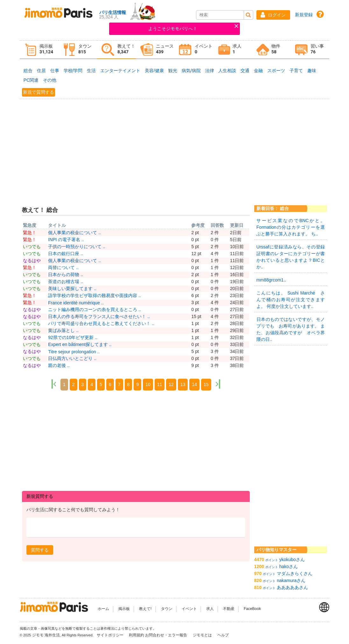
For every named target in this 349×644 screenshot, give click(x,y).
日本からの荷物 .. (66, 275)
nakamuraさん (291, 580)
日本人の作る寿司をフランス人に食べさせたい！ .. (99, 316)
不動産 (229, 609)
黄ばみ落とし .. (63, 330)
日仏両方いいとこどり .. (72, 358)
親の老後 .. (59, 365)
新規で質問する (38, 92)
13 (183, 384)
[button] (273, 15)
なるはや (32, 261)
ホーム (103, 609)
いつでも (32, 247)
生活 (91, 71)
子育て (296, 71)
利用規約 (136, 635)
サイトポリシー (111, 635)
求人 (210, 609)
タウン (167, 609)
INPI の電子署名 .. (66, 240)
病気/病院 (191, 71)
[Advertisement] (174, 148)
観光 (173, 71)
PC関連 (31, 80)
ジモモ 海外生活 (46, 635)
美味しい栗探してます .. (72, 288)
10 (148, 384)
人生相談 (227, 71)
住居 (41, 71)
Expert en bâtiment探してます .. (80, 344)
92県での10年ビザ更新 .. (73, 337)
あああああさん (292, 587)
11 (160, 384)
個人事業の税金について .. (74, 233)
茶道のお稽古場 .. (66, 281)
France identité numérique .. (76, 303)
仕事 (55, 71)
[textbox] (136, 528)
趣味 (312, 71)
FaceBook (252, 609)
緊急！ (30, 233)
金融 (258, 71)
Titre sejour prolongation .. (74, 352)
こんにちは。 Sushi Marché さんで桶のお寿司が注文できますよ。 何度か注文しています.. (291, 300)
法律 (210, 71)
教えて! (145, 609)
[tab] (39, 50)
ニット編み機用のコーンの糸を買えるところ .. (94, 309)
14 (194, 384)
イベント (189, 609)
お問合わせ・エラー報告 (167, 635)
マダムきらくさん (295, 573)
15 (206, 384)
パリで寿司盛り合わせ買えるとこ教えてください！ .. (101, 323)
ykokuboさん (292, 559)
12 (171, 384)
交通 (245, 71)
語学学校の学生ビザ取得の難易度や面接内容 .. (94, 295)
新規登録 (304, 15)
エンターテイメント (120, 71)
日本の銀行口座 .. (66, 254)
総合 (28, 71)
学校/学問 (73, 71)
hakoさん (289, 566)
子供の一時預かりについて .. (77, 247)
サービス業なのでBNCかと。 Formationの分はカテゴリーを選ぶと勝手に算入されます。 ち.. (291, 227)
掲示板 (124, 609)
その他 (50, 80)
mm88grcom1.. (271, 280)
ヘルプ (223, 635)
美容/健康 (154, 71)
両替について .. (63, 268)
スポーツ (276, 71)
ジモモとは (203, 635)
